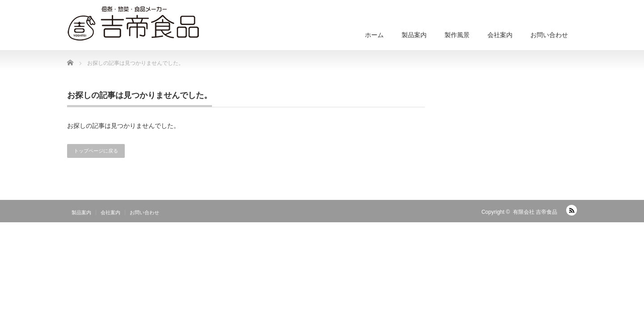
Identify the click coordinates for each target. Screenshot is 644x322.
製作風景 (457, 35)
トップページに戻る (96, 151)
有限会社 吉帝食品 (535, 212)
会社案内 (500, 35)
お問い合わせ (549, 35)
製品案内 (414, 35)
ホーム (374, 35)
